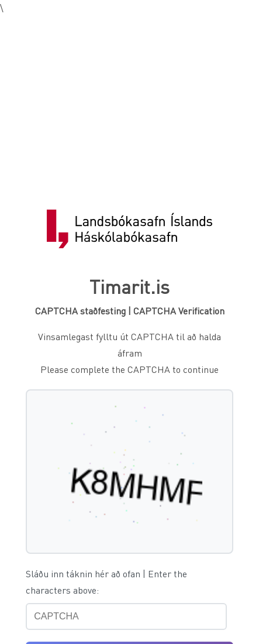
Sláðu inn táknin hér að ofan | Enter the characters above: (106, 582)
